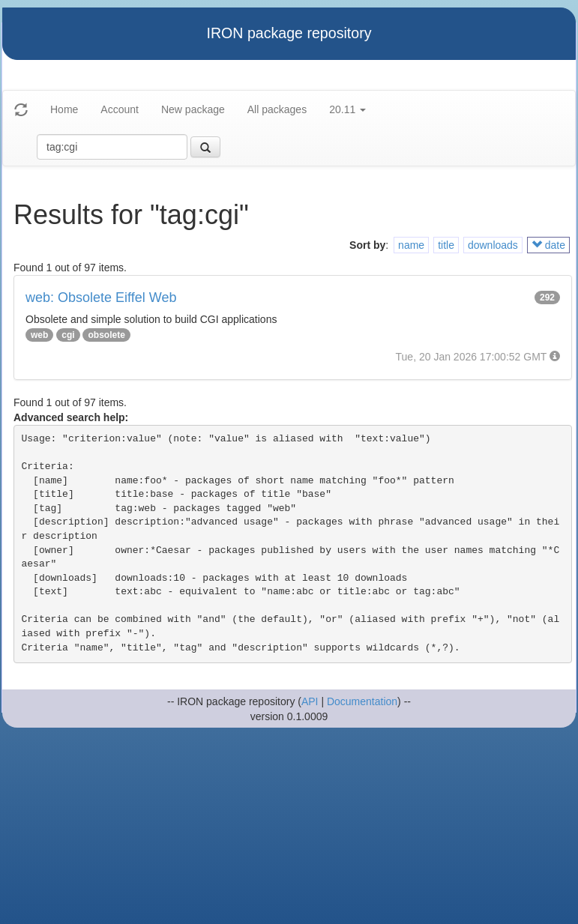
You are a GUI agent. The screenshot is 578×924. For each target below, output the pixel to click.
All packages (277, 109)
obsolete (106, 335)
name (411, 245)
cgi (68, 335)
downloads (493, 245)
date (548, 245)
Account (120, 109)
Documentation (362, 701)
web (39, 335)
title (446, 245)
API (310, 701)
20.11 (347, 109)
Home (64, 109)
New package (193, 109)
